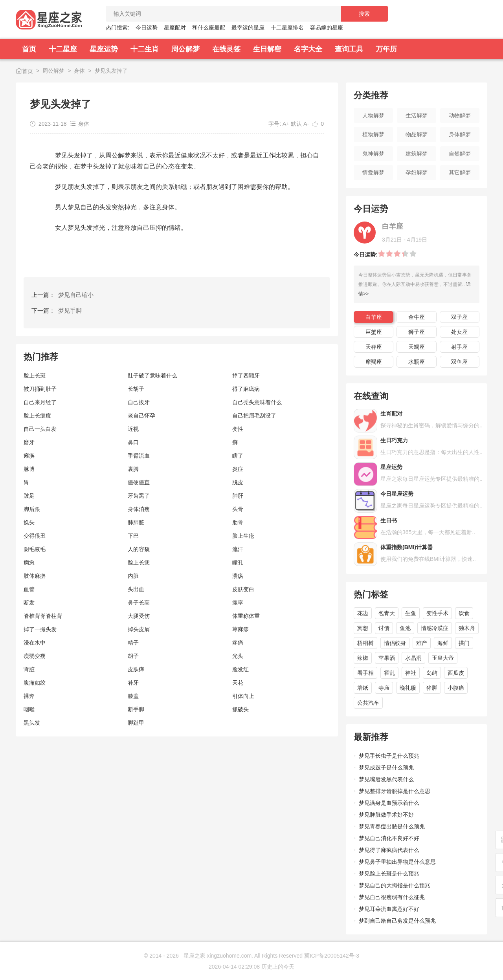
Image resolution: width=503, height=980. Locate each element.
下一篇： (57, 310)
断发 (29, 603)
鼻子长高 (139, 603)
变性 (238, 429)
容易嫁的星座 (327, 27)
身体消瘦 (139, 509)
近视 (133, 429)
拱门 (464, 643)
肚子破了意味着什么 (152, 376)
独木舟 (467, 628)
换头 (29, 522)
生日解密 (267, 49)
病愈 (29, 562)
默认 (296, 124)
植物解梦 (373, 134)
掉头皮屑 (139, 629)
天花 (238, 683)
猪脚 (432, 688)
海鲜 (443, 643)
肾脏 (29, 669)
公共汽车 (368, 703)
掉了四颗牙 (246, 376)
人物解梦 (373, 115)
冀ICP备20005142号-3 (332, 956)
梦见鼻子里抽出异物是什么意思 (397, 862)
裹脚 (133, 469)
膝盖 (133, 696)
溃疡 (238, 576)
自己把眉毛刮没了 (254, 416)
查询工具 (349, 49)
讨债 (384, 628)
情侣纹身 (395, 643)
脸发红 (240, 669)
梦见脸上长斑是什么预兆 (389, 874)
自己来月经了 (40, 402)
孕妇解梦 (417, 172)
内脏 (133, 576)
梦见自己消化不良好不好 (389, 838)
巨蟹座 (374, 332)
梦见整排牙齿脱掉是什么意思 (395, 791)
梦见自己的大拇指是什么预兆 (395, 885)
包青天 (387, 613)
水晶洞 (413, 658)
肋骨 (238, 522)
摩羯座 (374, 362)
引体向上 (243, 696)
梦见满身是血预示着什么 (389, 803)
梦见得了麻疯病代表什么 (389, 850)
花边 (363, 613)
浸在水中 (35, 643)
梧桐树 (365, 643)
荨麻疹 (240, 629)
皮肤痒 (136, 669)
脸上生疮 (243, 536)
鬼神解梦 (373, 154)
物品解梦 (417, 134)
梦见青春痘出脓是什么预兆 (392, 826)
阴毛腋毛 (35, 549)
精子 (133, 643)
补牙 (133, 683)
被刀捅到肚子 (40, 389)
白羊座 (374, 317)
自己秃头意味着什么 (257, 402)
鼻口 (133, 442)
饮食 (464, 613)
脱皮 (238, 482)
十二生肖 (145, 49)
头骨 (238, 509)
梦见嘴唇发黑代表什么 (386, 779)
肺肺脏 (136, 522)
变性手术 (437, 613)
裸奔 (29, 696)
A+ (286, 124)
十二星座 (63, 49)
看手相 (365, 673)
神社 (411, 673)
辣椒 (363, 658)
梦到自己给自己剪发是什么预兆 (397, 921)
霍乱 (389, 673)
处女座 (459, 332)
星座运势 (104, 49)
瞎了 (238, 456)
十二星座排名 (287, 27)
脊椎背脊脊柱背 (43, 616)
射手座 (459, 347)
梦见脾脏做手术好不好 (386, 815)
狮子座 (417, 332)
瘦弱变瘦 (35, 656)
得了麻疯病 (246, 389)
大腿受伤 (139, 616)
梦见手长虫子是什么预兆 (389, 756)
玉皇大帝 (443, 658)
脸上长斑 (35, 376)
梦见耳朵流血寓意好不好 (389, 909)
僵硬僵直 (139, 482)
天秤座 (374, 347)
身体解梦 (460, 134)
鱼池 (405, 628)
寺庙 (384, 688)
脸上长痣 (139, 562)
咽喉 (29, 709)
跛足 (29, 496)
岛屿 (432, 673)
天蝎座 (417, 347)
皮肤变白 (243, 589)
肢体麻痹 (35, 576)
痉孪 (238, 603)
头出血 (136, 589)
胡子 (133, 656)
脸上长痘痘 (37, 416)
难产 (422, 643)
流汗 (238, 549)
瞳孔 (238, 562)
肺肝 (238, 496)
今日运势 (147, 27)
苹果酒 (387, 658)
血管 (29, 589)
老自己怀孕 (141, 416)
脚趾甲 (136, 723)
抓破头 (240, 709)
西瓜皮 (456, 673)
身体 (79, 71)
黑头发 (32, 723)
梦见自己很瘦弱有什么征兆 (392, 897)
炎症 (238, 469)
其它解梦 (460, 172)
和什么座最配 (209, 27)
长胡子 (136, 389)
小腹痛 (456, 688)
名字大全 (308, 49)
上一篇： (62, 295)
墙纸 (363, 688)
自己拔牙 (139, 402)
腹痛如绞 (35, 683)
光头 (238, 656)
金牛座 (417, 317)
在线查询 (371, 396)
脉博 (29, 469)
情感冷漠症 (435, 628)
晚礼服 (408, 688)
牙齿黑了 (139, 496)
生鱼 (411, 613)
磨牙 (29, 442)
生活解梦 (417, 115)
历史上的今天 (278, 967)
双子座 (459, 317)
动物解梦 (460, 115)
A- (306, 124)
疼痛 (238, 643)
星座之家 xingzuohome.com (218, 956)
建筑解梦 (417, 154)
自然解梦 (460, 154)
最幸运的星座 (248, 27)
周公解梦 (185, 49)
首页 (29, 49)
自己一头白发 (40, 429)
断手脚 (136, 709)
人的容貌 (139, 549)
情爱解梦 (373, 172)
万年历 (386, 49)
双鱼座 (459, 362)
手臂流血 (139, 456)
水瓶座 (417, 362)
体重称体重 (246, 616)
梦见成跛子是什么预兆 (386, 768)
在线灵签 (226, 49)
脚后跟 (32, 509)
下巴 (133, 536)
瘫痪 (29, 456)
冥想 (363, 628)
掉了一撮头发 (40, 629)
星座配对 (175, 27)
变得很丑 (35, 536)
